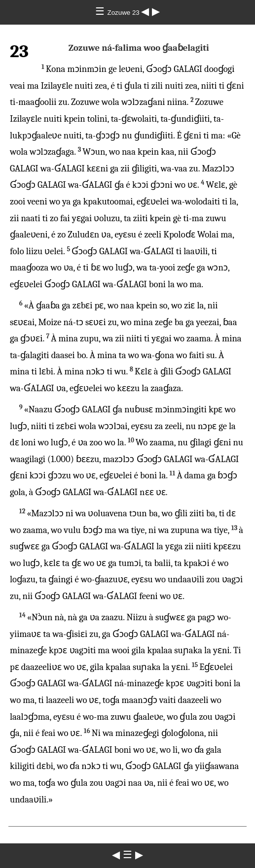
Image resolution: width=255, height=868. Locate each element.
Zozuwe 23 (125, 13)
